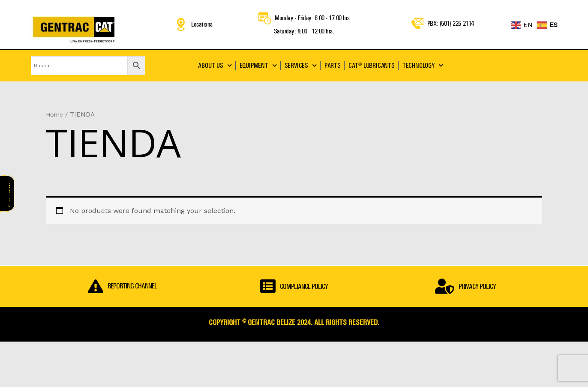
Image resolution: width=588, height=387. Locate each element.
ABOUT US (215, 66)
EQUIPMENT (258, 66)
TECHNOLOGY (423, 66)
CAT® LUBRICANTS (372, 65)
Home (55, 114)
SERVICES (301, 66)
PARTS (333, 65)
